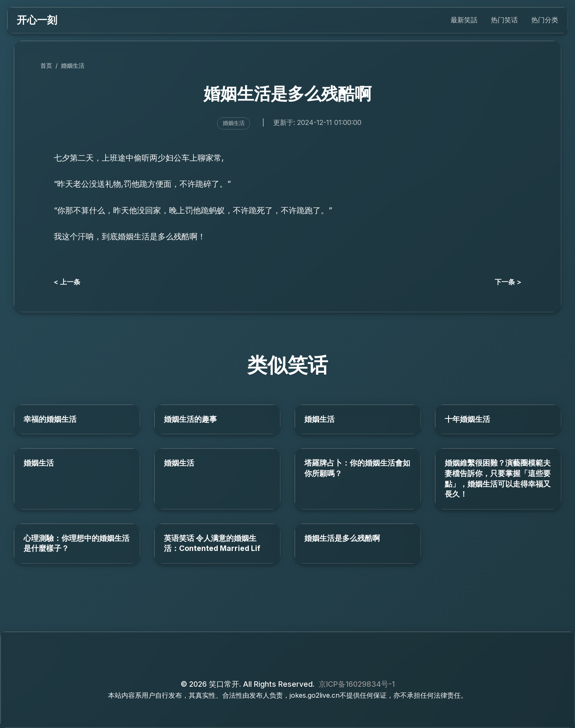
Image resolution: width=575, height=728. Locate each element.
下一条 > (508, 282)
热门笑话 (504, 20)
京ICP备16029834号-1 (357, 684)
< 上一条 (67, 282)
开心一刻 (37, 20)
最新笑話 (464, 20)
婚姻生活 (73, 65)
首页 (46, 65)
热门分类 (545, 20)
